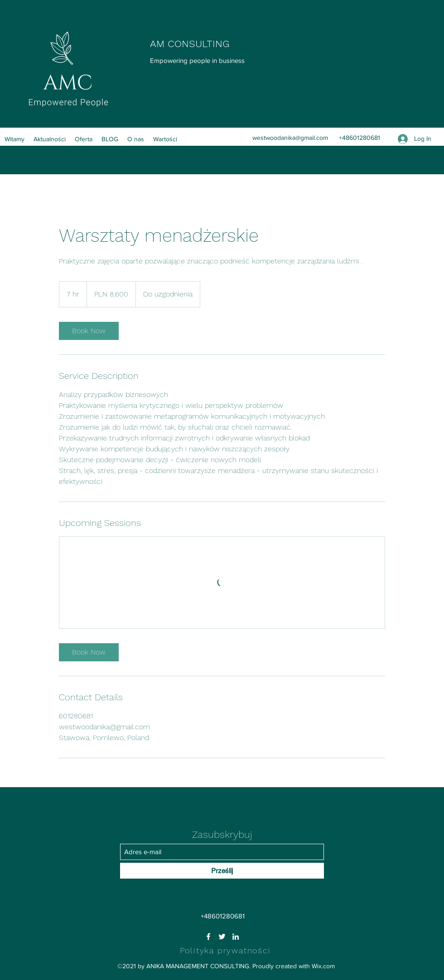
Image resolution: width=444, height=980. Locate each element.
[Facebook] (208, 937)
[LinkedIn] (236, 937)
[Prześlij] (222, 871)
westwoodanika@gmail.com (290, 138)
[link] (89, 331)
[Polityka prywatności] (226, 950)
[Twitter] (222, 937)
